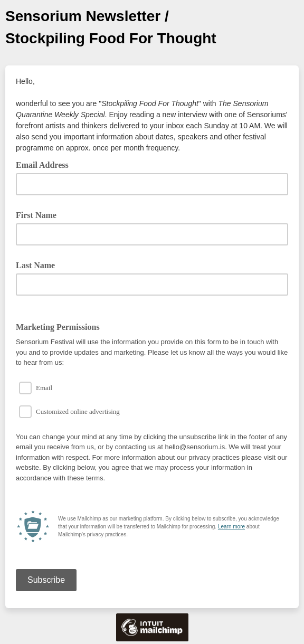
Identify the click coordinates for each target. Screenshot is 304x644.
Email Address (46, 164)
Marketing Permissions (58, 327)
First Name (36, 215)
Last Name (35, 265)
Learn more (231, 527)
